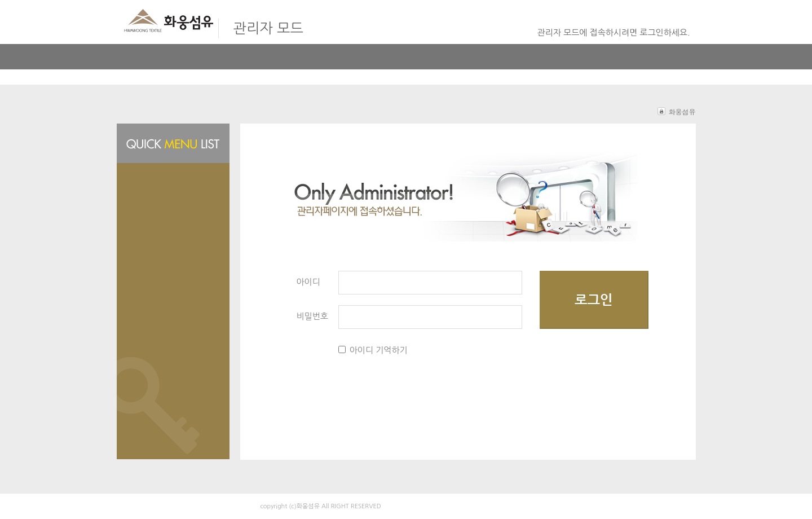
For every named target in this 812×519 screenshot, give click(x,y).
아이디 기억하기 (379, 350)
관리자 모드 (269, 28)
